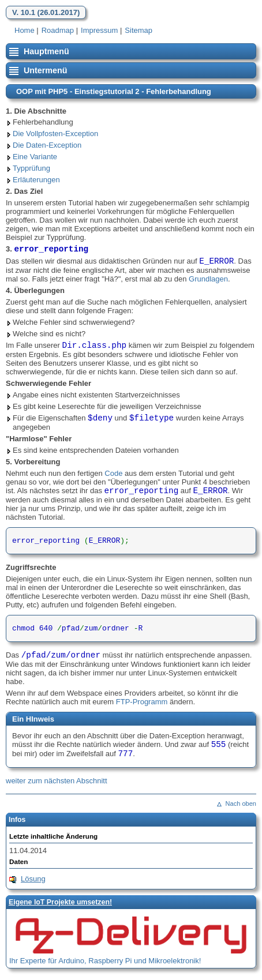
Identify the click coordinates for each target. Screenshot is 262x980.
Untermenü (45, 70)
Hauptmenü (46, 51)
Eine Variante (35, 157)
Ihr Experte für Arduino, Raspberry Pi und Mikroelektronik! (105, 961)
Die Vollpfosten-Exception (55, 134)
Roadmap (58, 30)
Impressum (99, 30)
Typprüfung (31, 168)
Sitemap (139, 30)
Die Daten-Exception (47, 145)
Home (25, 30)
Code (113, 473)
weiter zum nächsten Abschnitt (57, 781)
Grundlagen (208, 279)
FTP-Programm (142, 702)
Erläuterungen (36, 180)
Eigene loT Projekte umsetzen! (60, 902)
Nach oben (241, 803)
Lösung (33, 879)
